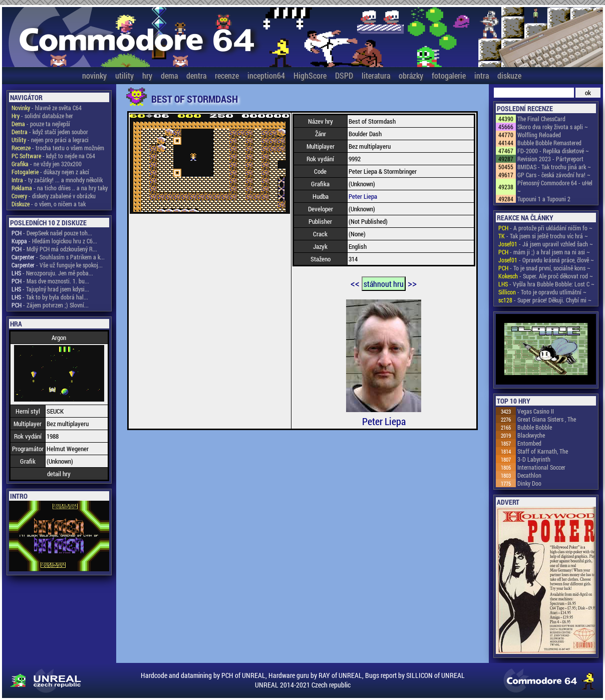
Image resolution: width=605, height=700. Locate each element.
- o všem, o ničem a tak (49, 204)
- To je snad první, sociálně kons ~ (544, 268)
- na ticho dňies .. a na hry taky (60, 188)
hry (147, 75)
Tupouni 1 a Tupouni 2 (544, 199)
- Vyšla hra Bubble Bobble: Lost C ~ (546, 284)
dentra (196, 75)
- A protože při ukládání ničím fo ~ (545, 228)
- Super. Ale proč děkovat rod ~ (546, 276)
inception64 (266, 75)
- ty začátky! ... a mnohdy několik (57, 180)
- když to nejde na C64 (53, 156)
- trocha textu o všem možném (58, 148)
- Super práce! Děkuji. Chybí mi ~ (545, 300)
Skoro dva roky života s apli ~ (553, 127)
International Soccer (541, 467)
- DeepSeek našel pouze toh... (52, 233)
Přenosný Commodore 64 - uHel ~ (555, 187)
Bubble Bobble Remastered (549, 143)
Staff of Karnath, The (543, 451)
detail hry (59, 474)
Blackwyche (531, 435)
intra (482, 75)
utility (124, 75)
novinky (94, 75)
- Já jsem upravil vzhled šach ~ (546, 244)
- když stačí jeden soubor (50, 132)
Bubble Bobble (535, 427)
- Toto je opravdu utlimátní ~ (542, 292)
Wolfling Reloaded (539, 135)
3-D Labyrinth (534, 459)
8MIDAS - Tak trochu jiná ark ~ (554, 167)
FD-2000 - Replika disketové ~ (553, 151)
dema (169, 75)
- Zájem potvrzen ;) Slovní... (50, 305)
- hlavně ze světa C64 (47, 108)
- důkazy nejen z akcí (50, 172)
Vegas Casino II (536, 411)
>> (412, 283)
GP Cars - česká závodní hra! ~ (554, 175)
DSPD (344, 75)
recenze (227, 75)
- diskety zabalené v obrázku (54, 196)
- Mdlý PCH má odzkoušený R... (54, 249)
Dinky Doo (529, 483)
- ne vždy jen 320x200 (47, 164)
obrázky (411, 75)
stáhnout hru (384, 284)
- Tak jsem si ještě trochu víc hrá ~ (543, 236)
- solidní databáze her (42, 116)
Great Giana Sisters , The (547, 419)
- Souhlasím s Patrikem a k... (58, 257)
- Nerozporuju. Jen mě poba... (52, 273)
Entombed (529, 443)
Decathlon (529, 475)
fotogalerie (449, 75)
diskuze (509, 75)
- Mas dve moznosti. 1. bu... (50, 281)
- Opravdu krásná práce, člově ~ (546, 260)
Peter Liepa (363, 196)
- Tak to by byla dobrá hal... (50, 297)
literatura (376, 75)
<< (355, 283)
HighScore (310, 75)
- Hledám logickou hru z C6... (54, 241)
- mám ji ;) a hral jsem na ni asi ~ (544, 252)
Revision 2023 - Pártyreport (550, 159)
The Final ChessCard (541, 119)
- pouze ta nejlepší (41, 124)
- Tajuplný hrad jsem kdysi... (50, 289)
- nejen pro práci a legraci (50, 140)
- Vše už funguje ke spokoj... (57, 265)
